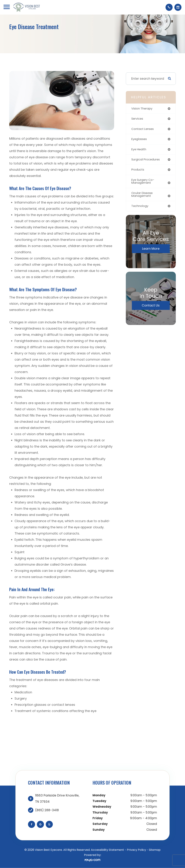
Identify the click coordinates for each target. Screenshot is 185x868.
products (138, 171)
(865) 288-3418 (47, 810)
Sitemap (155, 850)
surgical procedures (147, 160)
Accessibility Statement (107, 850)
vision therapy (143, 109)
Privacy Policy (136, 850)
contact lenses (143, 129)
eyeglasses (140, 139)
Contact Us (151, 307)
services (138, 119)
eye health (139, 150)
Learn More (151, 250)
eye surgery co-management (144, 182)
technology (140, 208)
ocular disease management (143, 196)
